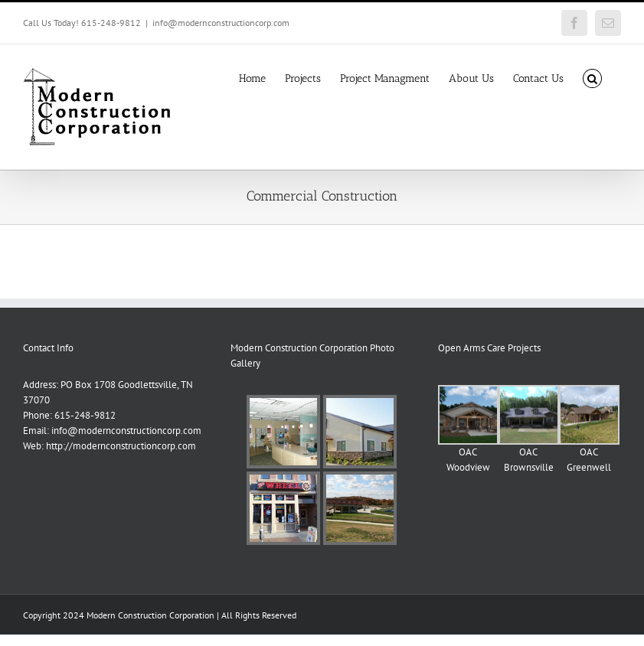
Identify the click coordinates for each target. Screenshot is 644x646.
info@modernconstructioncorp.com (221, 23)
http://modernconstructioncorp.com (121, 446)
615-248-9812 (85, 415)
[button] (592, 77)
